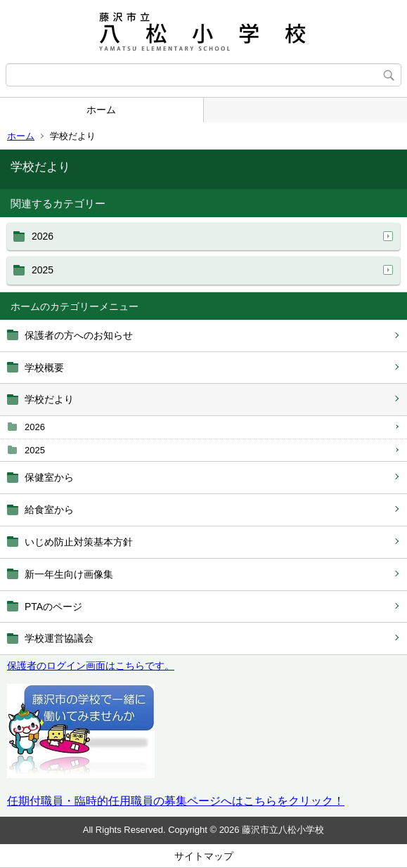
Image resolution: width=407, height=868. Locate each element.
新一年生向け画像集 (69, 574)
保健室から (49, 477)
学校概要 (44, 368)
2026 (35, 427)
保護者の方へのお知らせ (79, 335)
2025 (35, 450)
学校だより (49, 399)
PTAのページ (53, 607)
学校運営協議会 (59, 638)
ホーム (101, 110)
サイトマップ (204, 856)
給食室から (49, 510)
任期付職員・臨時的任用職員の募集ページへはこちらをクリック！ (176, 801)
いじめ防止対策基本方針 (79, 542)
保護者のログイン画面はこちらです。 (91, 666)
